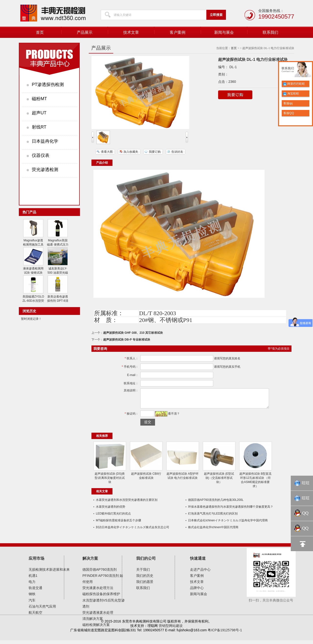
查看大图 (107, 152)
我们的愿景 (145, 585)
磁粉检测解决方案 (96, 628)
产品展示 (85, 32)
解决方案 (90, 562)
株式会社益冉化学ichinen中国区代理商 (213, 531)
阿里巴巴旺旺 (294, 84)
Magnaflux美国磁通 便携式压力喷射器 (58, 245)
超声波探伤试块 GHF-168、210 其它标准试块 (133, 333)
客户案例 (178, 32)
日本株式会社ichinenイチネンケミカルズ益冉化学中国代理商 (228, 524)
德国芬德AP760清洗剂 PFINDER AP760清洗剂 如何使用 (103, 579)
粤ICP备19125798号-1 (225, 634)
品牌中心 (197, 591)
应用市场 (36, 562)
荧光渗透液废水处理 (98, 616)
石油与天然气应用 (42, 610)
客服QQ (288, 113)
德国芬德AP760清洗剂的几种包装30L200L (216, 504)
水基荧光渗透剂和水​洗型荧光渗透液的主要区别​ (127, 504)
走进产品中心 (200, 573)
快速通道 (198, 562)
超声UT (39, 113)
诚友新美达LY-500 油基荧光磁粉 (58, 273)
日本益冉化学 (45, 141)
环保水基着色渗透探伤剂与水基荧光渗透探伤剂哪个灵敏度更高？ (231, 510)
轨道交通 (35, 591)
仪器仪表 (41, 155)
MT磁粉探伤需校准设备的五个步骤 (118, 524)
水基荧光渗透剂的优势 (111, 510)
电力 (32, 585)
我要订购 (155, 152)
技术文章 (131, 32)
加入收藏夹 (131, 152)
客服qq (288, 103)
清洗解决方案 (93, 622)
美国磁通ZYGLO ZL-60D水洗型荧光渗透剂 (33, 301)
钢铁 (32, 598)
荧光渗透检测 (45, 170)
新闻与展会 (224, 32)
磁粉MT (39, 99)
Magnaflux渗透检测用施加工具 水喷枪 (33, 245)
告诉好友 (177, 152)
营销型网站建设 (171, 629)
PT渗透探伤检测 (48, 85)
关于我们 (143, 573)
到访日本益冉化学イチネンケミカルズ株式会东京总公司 (133, 531)
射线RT (39, 127)
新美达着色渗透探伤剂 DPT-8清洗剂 (58, 301)
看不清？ (173, 417)
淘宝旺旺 (291, 94)
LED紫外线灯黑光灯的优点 (113, 517)
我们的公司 (146, 562)
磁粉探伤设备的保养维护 (101, 598)
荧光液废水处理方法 (98, 591)
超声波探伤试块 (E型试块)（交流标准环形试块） (219, 482)
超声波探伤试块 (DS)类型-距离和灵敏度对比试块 (110, 482)
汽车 (32, 604)
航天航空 (35, 616)
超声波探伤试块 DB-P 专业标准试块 (127, 340)
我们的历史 (145, 579)
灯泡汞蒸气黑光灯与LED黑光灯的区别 (213, 517)
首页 (40, 32)
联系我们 (270, 32)
